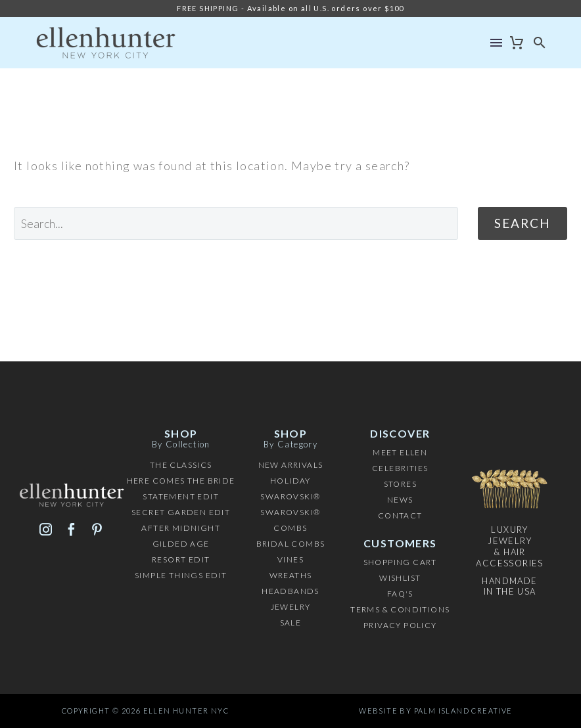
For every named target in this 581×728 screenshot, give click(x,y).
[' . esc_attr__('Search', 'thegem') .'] (236, 223)
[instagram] (46, 529)
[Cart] (517, 43)
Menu (496, 43)
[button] (540, 43)
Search (523, 223)
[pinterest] (97, 529)
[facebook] (71, 529)
